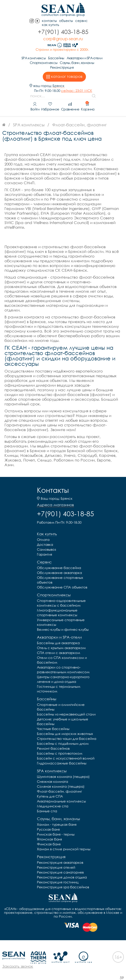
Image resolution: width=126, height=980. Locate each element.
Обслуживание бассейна (59, 568)
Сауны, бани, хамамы (77, 63)
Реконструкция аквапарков (60, 862)
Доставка (45, 544)
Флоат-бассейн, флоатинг (59, 791)
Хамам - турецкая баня (57, 824)
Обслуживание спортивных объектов (60, 580)
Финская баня (49, 844)
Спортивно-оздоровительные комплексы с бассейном (61, 603)
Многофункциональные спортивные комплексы (57, 613)
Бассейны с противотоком (60, 753)
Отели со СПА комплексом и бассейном (62, 660)
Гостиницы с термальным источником (59, 689)
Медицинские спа (53, 806)
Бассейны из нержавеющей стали (66, 714)
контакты (49, 21)
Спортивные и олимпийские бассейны (61, 707)
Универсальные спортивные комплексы (61, 622)
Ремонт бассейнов (53, 748)
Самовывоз (46, 549)
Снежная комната (52, 781)
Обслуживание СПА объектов (62, 587)
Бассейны (56, 58)
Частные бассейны (53, 729)
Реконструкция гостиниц (58, 882)
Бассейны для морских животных (65, 734)
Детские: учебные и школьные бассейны (63, 721)
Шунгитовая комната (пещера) (63, 777)
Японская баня (49, 839)
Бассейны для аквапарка (58, 643)
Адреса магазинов (55, 505)
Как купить (50, 25)
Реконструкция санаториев (60, 872)
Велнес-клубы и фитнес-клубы (63, 629)
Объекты (66, 21)
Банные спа (47, 811)
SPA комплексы (34, 58)
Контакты (53, 490)
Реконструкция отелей (56, 867)
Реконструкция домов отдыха (62, 877)
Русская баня (48, 829)
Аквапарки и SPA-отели (84, 58)
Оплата (43, 540)
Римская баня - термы (56, 834)
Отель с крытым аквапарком (61, 648)
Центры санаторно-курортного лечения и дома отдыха (63, 679)
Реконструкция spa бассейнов (63, 887)
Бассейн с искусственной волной (66, 758)
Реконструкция (62, 67)
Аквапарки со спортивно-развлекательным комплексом (63, 670)
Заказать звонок (18, 966)
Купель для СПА (50, 796)
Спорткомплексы (44, 63)
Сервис (81, 21)
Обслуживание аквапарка (59, 573)
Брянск (59, 86)
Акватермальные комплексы (61, 801)
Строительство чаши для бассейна (67, 739)
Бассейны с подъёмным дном (63, 743)
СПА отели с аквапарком (59, 653)
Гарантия (45, 554)
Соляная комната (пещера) (61, 786)
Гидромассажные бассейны (62, 763)
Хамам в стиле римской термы (64, 849)
